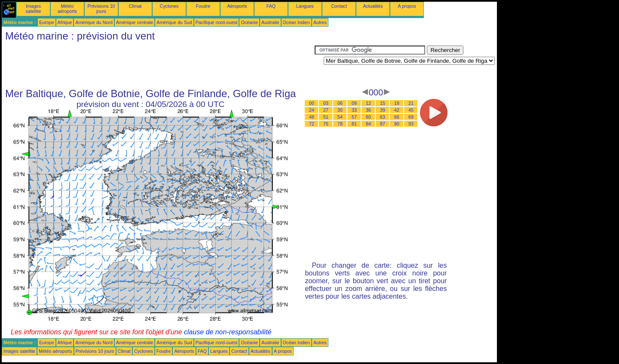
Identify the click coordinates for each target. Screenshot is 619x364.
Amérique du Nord (94, 22)
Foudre (203, 6)
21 (411, 103)
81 (354, 124)
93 (411, 124)
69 (411, 117)
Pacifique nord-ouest (217, 22)
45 (411, 110)
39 (383, 110)
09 (354, 103)
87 (383, 124)
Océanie (249, 22)
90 (397, 124)
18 (397, 103)
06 (340, 103)
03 (326, 103)
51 (326, 117)
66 (397, 117)
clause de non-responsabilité (228, 332)
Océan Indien (296, 22)
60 (368, 117)
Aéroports (237, 6)
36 (368, 110)
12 (368, 103)
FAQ (271, 6)
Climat (135, 6)
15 (383, 103)
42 (397, 110)
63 (383, 117)
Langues (305, 6)
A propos (407, 6)
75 (326, 124)
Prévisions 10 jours (101, 9)
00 (312, 103)
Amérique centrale (135, 22)
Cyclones (169, 6)
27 (326, 110)
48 (312, 117)
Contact (339, 6)
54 (340, 117)
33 (354, 110)
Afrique (65, 22)
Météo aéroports (67, 9)
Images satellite (33, 9)
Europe (46, 22)
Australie (270, 22)
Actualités (373, 6)
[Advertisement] (158, 65)
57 (354, 117)
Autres (320, 22)
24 (312, 110)
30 (340, 110)
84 (368, 124)
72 (312, 124)
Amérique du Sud (174, 22)
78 (340, 124)
